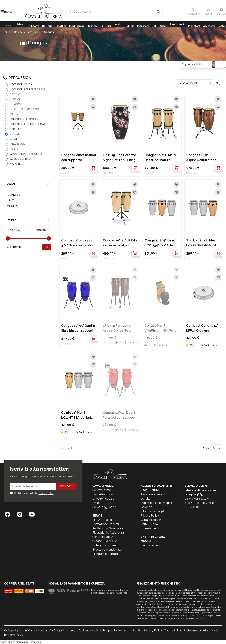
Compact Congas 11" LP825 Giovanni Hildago (202, 328)
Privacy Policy (150, 516)
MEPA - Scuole (102, 520)
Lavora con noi (150, 545)
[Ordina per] (195, 83)
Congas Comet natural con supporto (79, 157)
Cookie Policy (173, 630)
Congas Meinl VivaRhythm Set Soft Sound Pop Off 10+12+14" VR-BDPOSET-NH (160, 328)
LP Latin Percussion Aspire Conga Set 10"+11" (118, 328)
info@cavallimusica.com (200, 490)
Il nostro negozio (103, 499)
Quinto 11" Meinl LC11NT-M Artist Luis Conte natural (77, 415)
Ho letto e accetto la (34, 493)
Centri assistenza (103, 537)
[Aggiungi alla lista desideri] (93, 99)
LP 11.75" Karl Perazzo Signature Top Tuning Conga (120, 158)
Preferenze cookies (196, 630)
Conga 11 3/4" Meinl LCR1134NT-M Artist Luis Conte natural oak (162, 243)
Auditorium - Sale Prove (108, 528)
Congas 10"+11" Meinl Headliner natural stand (160, 158)
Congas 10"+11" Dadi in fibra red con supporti (120, 415)
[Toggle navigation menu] (2, 12)
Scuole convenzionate (107, 550)
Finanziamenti (150, 528)
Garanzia (146, 507)
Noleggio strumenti (105, 545)
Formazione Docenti (106, 524)
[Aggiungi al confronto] (93, 107)
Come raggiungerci (105, 507)
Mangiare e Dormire (105, 554)
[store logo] (44, 12)
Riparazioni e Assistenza (108, 533)
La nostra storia (102, 494)
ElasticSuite (35, 642)
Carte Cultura (149, 524)
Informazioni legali (153, 511)
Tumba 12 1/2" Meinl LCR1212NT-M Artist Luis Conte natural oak (203, 243)
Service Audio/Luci (105, 541)
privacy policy (46, 493)
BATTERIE (18, 32)
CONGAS (49, 32)
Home (6, 32)
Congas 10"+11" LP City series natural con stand (120, 243)
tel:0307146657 (194, 494)
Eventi (96, 503)
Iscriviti (66, 486)
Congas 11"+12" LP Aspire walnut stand (201, 157)
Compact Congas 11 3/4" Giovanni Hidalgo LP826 (78, 243)
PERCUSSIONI (33, 32)
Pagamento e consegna (156, 503)
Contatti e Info (102, 490)
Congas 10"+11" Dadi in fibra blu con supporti (78, 328)
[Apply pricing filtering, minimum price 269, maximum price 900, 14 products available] (46, 247)
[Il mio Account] (209, 12)
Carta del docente (152, 520)
